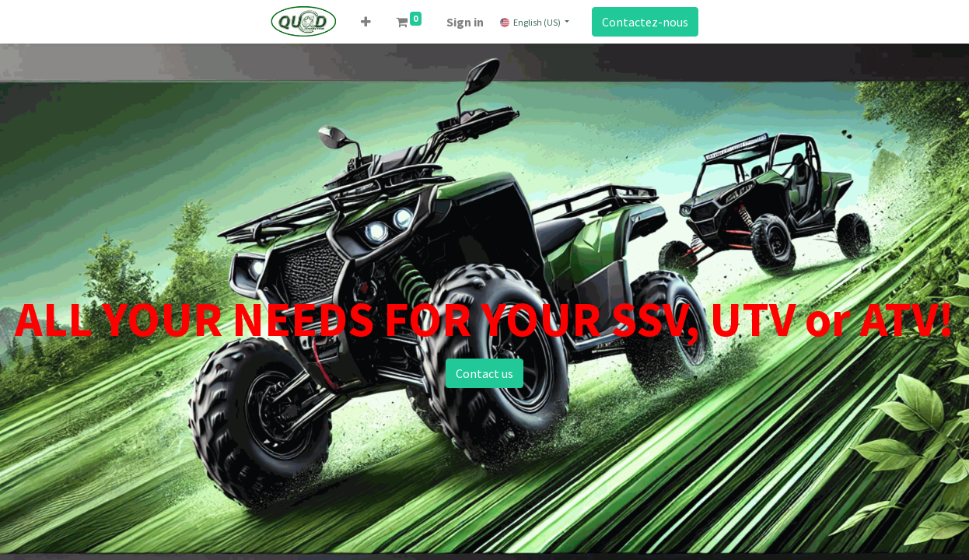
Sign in (465, 22)
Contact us (484, 373)
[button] (366, 22)
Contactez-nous (645, 22)
